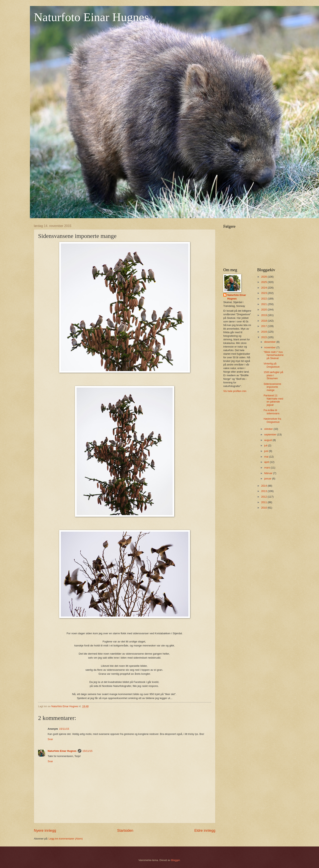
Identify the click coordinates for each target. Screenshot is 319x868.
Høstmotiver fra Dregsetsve (272, 420)
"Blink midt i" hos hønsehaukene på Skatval (274, 355)
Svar (50, 739)
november (270, 347)
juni (267, 451)
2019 (264, 315)
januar (268, 479)
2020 (264, 310)
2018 (264, 321)
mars (267, 468)
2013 (264, 491)
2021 (264, 304)
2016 (264, 332)
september (271, 434)
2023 (264, 293)
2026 (264, 277)
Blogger (175, 860)
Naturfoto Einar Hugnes (91, 17)
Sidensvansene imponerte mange (272, 387)
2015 (264, 337)
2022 (264, 299)
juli (266, 445)
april (267, 462)
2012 (264, 497)
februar (269, 473)
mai (267, 457)
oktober (269, 429)
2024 (264, 288)
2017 (264, 326)
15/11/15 (64, 729)
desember (270, 342)
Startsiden (125, 831)
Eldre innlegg (205, 831)
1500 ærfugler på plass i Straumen (273, 375)
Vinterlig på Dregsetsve (272, 365)
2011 (264, 502)
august (268, 440)
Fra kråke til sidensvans (271, 412)
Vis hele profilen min (235, 391)
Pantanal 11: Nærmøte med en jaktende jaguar (273, 400)
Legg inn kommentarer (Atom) (66, 839)
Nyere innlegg (45, 831)
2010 (264, 508)
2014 (264, 486)
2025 (264, 282)
